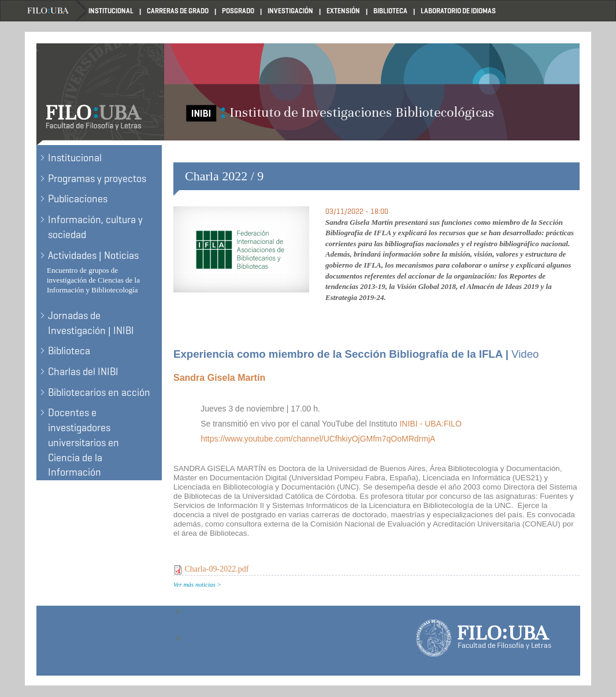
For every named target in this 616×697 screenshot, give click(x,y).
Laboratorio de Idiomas (458, 11)
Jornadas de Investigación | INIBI (91, 323)
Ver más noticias (194, 584)
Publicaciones (78, 199)
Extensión (343, 11)
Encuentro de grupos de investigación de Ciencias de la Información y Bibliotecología (93, 280)
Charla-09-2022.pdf (217, 569)
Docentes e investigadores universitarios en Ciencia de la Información (84, 442)
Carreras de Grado (178, 11)
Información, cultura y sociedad (95, 227)
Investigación (290, 11)
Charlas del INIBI (83, 372)
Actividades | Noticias (93, 255)
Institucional (111, 11)
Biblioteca (390, 11)
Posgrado (238, 11)
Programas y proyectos (97, 179)
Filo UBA (57, 11)
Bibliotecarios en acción (99, 392)
